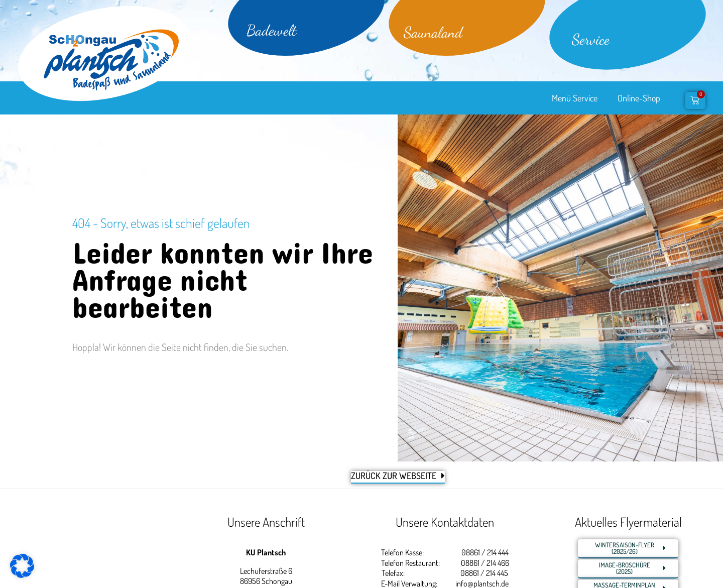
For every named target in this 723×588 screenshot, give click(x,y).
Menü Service (575, 98)
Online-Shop (639, 98)
